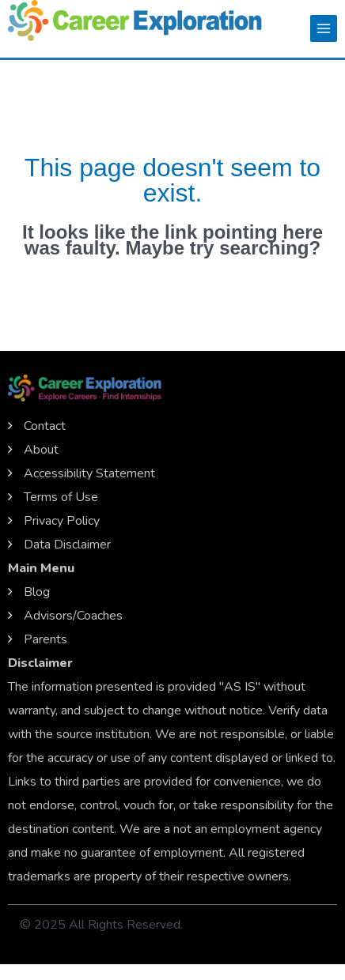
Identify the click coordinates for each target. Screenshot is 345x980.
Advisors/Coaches (73, 616)
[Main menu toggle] (324, 28)
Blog (37, 592)
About (41, 450)
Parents (45, 639)
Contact (45, 426)
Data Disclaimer (67, 545)
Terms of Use (61, 497)
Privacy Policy (62, 521)
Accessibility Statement (89, 473)
